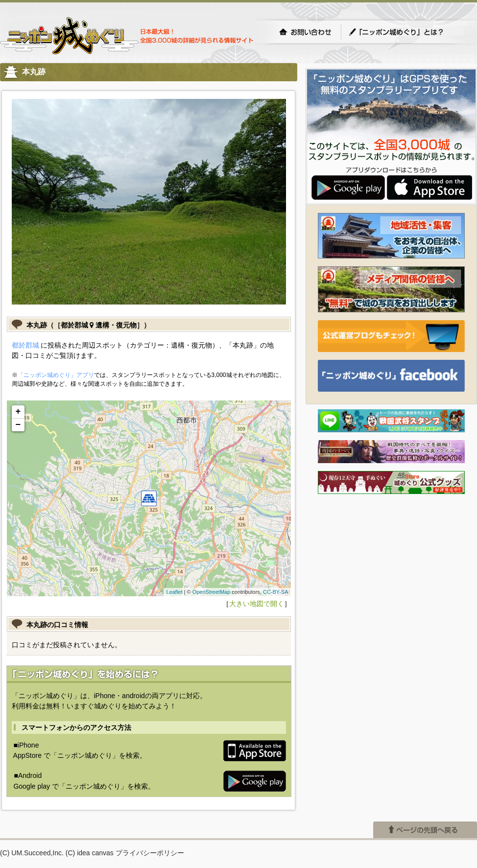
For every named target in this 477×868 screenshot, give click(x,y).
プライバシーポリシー (150, 853)
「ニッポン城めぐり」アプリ (56, 375)
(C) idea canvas (90, 853)
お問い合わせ (305, 32)
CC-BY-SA (276, 592)
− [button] (18, 425)
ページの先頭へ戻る (425, 830)
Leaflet (174, 592)
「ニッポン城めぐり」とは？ (406, 32)
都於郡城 (25, 345)
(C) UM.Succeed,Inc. (32, 853)
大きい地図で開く (257, 604)
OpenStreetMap (212, 592)
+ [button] (18, 412)
